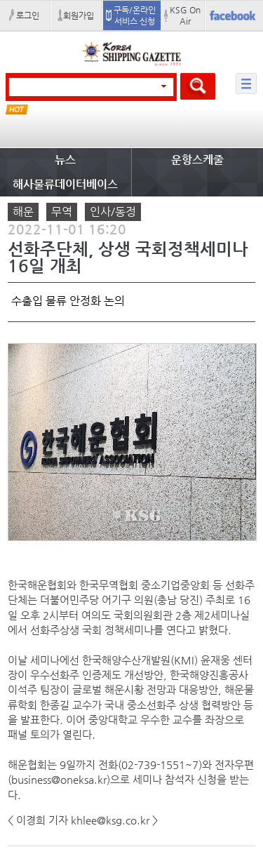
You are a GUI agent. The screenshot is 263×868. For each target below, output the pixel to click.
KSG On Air (185, 15)
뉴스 (65, 160)
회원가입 (79, 15)
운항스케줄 (197, 160)
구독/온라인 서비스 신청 (135, 15)
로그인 (28, 15)
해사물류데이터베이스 (65, 184)
